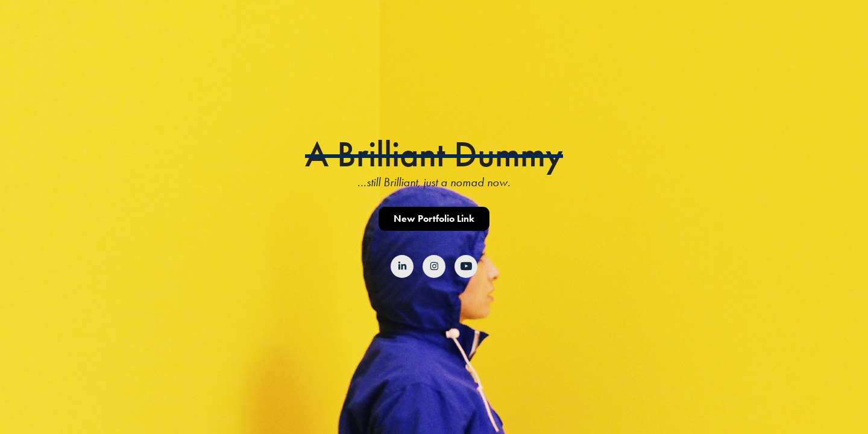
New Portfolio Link (434, 219)
